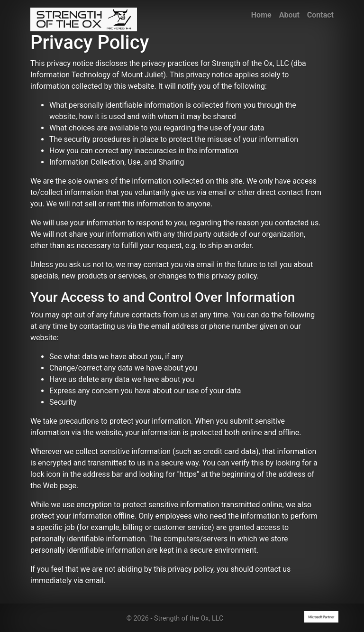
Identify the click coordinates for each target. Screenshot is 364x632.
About (289, 15)
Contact (320, 15)
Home (261, 15)
